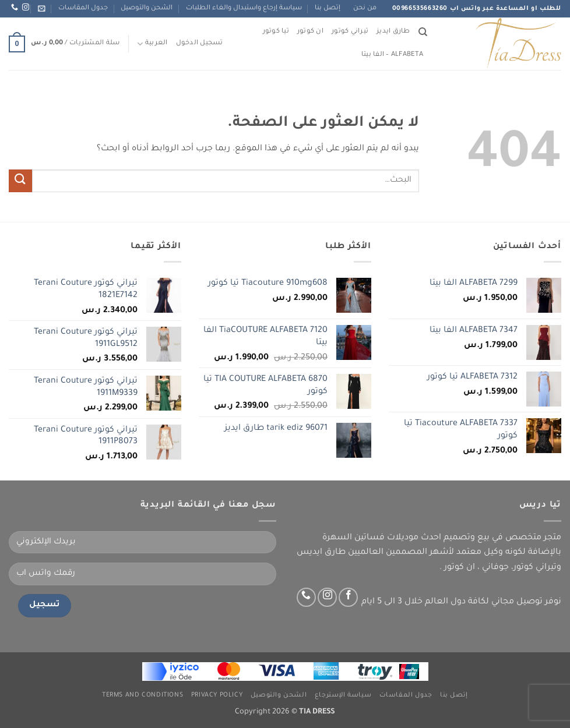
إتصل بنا (328, 8)
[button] (42, 8)
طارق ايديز (393, 32)
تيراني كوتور (350, 32)
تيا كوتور (276, 32)
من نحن (365, 8)
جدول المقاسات (83, 8)
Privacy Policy (217, 695)
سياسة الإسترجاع (343, 695)
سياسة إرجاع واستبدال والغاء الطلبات (244, 8)
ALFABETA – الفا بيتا (392, 55)
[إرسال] (20, 181)
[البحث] (423, 32)
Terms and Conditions (142, 695)
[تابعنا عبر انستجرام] (26, 8)
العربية (152, 44)
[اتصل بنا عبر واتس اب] (15, 8)
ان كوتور (310, 32)
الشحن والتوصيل (147, 8)
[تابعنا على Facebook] (348, 597)
